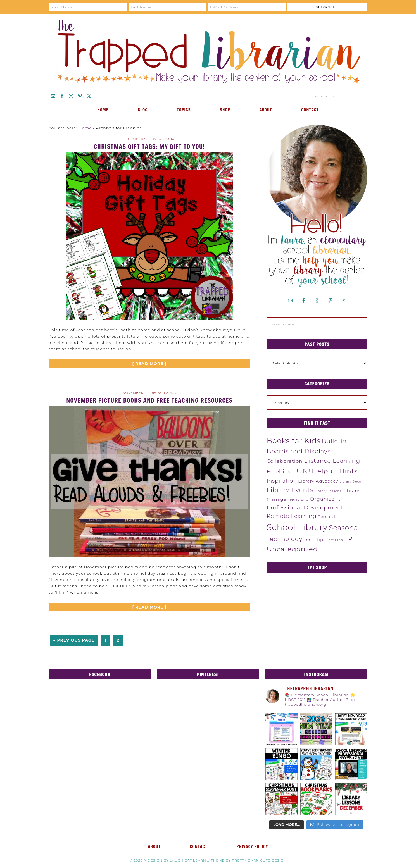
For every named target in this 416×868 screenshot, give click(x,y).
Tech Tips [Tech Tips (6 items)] (315, 539)
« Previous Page (74, 640)
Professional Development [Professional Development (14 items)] (305, 507)
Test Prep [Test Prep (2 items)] (335, 540)
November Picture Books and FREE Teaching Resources (149, 400)
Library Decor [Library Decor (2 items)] (351, 482)
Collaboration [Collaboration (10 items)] (285, 461)
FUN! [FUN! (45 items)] (301, 471)
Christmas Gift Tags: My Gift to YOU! (149, 146)
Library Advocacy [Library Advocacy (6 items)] (318, 481)
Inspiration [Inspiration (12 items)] (282, 481)
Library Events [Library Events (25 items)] (290, 490)
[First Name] (88, 7)
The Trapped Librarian (208, 53)
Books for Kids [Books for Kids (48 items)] (294, 441)
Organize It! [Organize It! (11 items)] (326, 499)
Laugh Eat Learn (188, 860)
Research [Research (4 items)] (327, 516)
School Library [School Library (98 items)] (297, 527)
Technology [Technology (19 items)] (285, 539)
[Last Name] (167, 7)
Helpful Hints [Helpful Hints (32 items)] (335, 471)
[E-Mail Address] (247, 7)
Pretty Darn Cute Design (259, 860)
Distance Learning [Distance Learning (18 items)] (332, 461)
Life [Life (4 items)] (305, 499)
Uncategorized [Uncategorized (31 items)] (292, 549)
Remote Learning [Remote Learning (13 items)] (292, 516)
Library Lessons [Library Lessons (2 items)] (328, 491)
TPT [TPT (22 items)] (350, 539)
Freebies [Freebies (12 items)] (279, 472)
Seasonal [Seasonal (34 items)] (344, 528)
